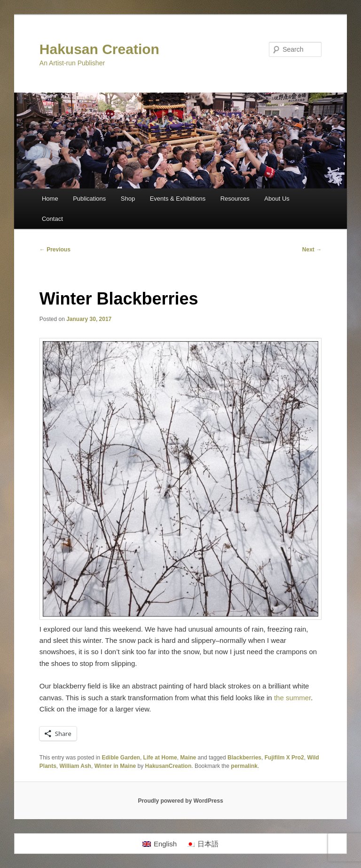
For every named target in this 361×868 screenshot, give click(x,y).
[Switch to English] (160, 844)
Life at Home (160, 758)
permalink (244, 766)
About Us (277, 199)
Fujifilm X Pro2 (284, 758)
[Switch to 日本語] (202, 844)
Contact (52, 219)
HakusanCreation (169, 766)
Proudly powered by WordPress (180, 801)
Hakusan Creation (99, 49)
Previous (55, 250)
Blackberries (244, 758)
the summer (292, 698)
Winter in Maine (115, 766)
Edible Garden (121, 758)
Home (50, 199)
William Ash (75, 766)
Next (312, 250)
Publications (89, 199)
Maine (188, 758)
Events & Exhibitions (178, 199)
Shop (128, 199)
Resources (235, 199)
